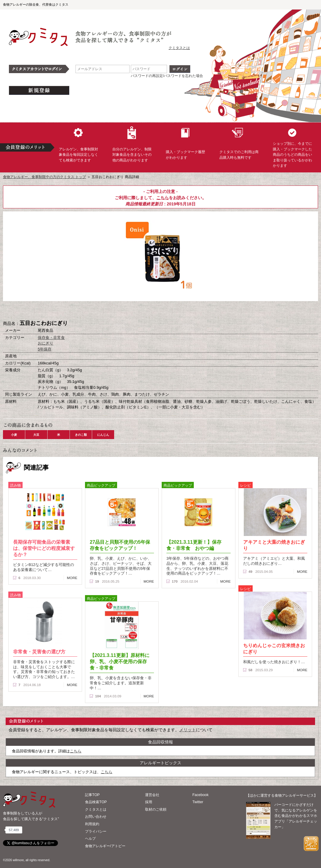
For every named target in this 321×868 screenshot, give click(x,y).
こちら (163, 198)
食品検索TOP (96, 802)
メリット (188, 730)
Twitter (198, 802)
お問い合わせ (96, 817)
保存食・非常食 (51, 338)
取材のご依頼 (156, 809)
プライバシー (96, 831)
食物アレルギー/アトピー (105, 846)
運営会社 (152, 795)
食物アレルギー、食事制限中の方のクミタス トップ (44, 177)
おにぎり (45, 343)
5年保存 (45, 349)
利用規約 (92, 824)
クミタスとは (179, 48)
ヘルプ (90, 839)
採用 (149, 802)
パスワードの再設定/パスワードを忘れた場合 (167, 76)
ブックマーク (160, 311)
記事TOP (92, 795)
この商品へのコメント (190, 311)
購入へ (131, 311)
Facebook (200, 795)
